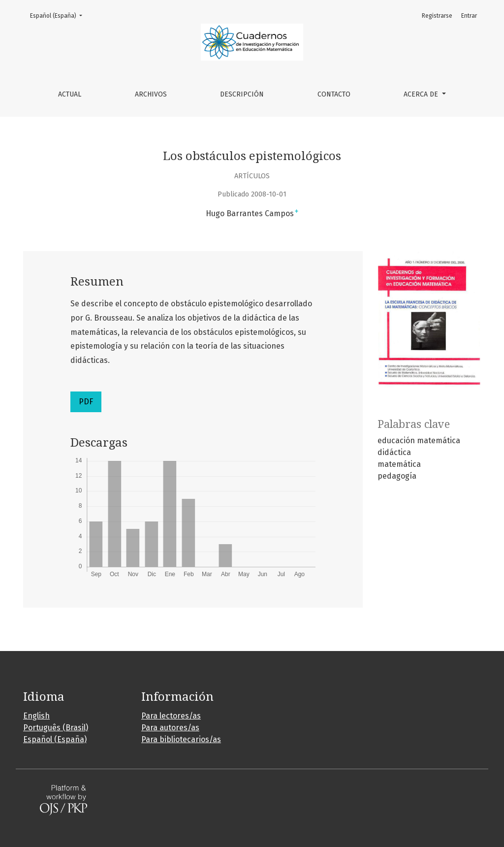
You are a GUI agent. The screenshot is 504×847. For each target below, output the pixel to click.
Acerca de (422, 94)
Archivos (151, 94)
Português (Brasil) (56, 728)
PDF (86, 402)
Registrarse (437, 16)
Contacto (334, 94)
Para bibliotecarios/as (181, 739)
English (36, 716)
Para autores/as (170, 728)
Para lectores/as (171, 716)
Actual (70, 94)
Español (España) (59, 15)
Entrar (469, 16)
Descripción (242, 94)
